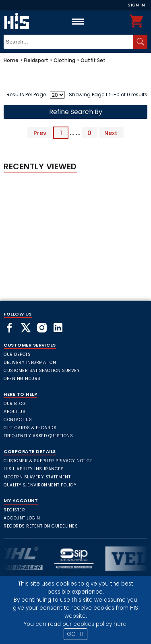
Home (11, 60)
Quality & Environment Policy (40, 485)
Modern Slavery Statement (37, 477)
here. (121, 624)
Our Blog (15, 404)
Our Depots (17, 354)
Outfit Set (93, 60)
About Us (14, 412)
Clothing (64, 60)
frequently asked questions (38, 436)
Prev (40, 133)
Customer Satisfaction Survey (42, 371)
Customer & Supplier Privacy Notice (48, 461)
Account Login (22, 518)
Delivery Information (30, 363)
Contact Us (18, 420)
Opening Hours (22, 379)
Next (111, 133)
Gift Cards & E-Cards (30, 428)
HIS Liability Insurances (34, 469)
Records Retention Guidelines (41, 526)
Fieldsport (36, 60)
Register (14, 510)
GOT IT (75, 634)
